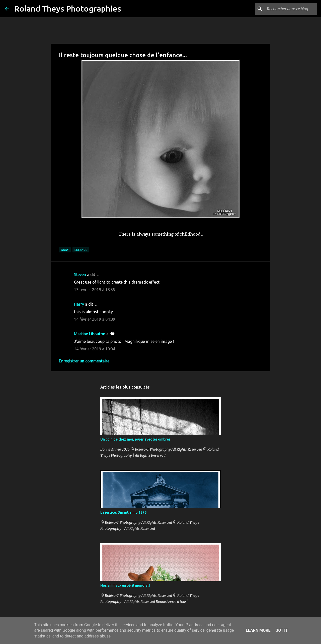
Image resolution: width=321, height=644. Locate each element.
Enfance (81, 250)
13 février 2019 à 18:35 (95, 290)
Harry (79, 304)
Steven (80, 275)
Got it (282, 630)
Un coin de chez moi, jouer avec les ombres (135, 439)
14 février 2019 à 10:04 (95, 349)
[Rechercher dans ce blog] (291, 9)
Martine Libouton (90, 334)
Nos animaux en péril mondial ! (125, 585)
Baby (65, 250)
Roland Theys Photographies (68, 9)
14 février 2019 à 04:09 (95, 319)
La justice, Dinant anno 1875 (123, 512)
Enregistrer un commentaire (84, 361)
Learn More (258, 630)
